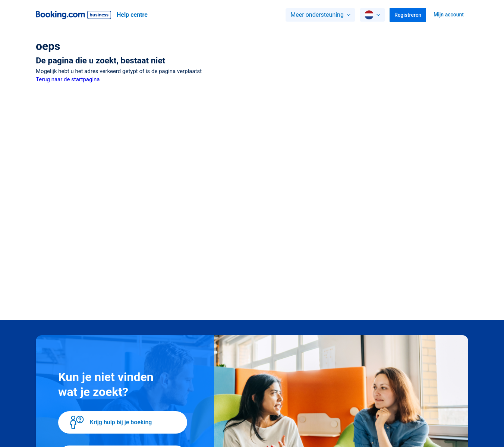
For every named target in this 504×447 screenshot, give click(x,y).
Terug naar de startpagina (68, 79)
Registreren (408, 15)
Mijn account (449, 15)
